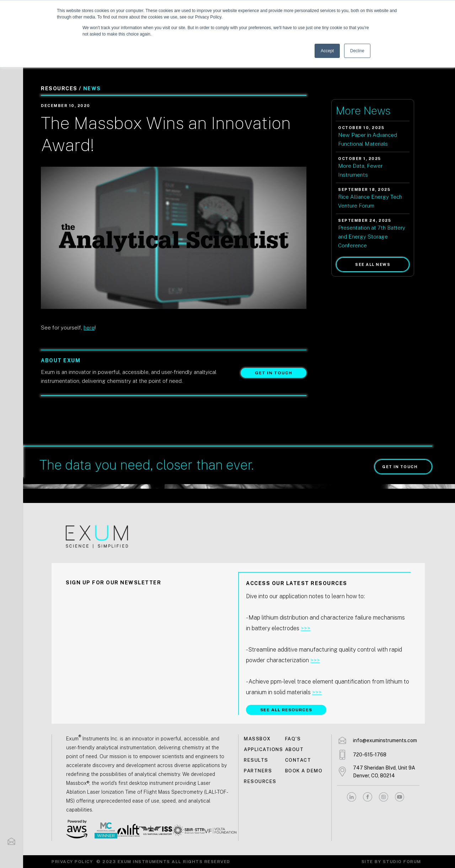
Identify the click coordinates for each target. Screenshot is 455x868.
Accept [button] (327, 51)
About (295, 749)
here (89, 328)
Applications (263, 749)
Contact (298, 760)
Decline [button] (357, 51)
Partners (258, 771)
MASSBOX (257, 739)
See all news (373, 264)
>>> (306, 628)
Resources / (61, 89)
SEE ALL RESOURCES (286, 710)
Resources (260, 781)
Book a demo (304, 771)
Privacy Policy (72, 862)
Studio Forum (402, 862)
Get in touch (274, 373)
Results (256, 760)
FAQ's (293, 739)
